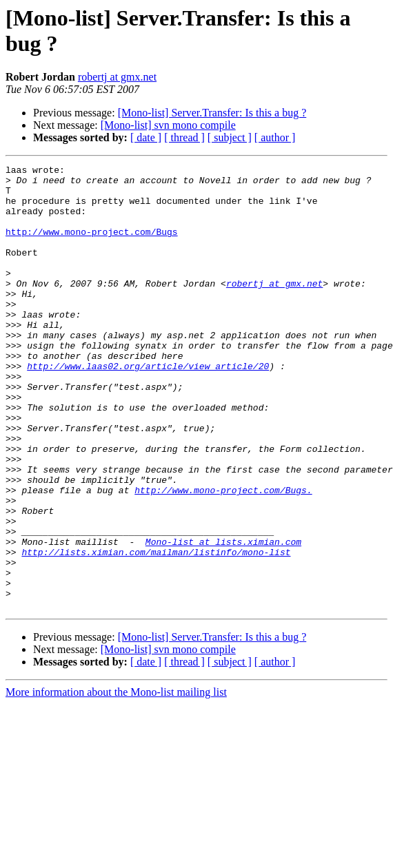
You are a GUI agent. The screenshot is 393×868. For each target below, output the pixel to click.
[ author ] (275, 137)
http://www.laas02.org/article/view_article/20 (148, 407)
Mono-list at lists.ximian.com (223, 618)
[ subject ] (230, 137)
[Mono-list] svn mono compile (168, 125)
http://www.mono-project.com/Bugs (92, 246)
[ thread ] (184, 137)
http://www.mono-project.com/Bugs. (223, 556)
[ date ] (146, 137)
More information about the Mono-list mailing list (116, 781)
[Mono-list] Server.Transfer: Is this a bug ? (212, 113)
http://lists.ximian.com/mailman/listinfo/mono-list (156, 630)
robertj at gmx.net (117, 77)
